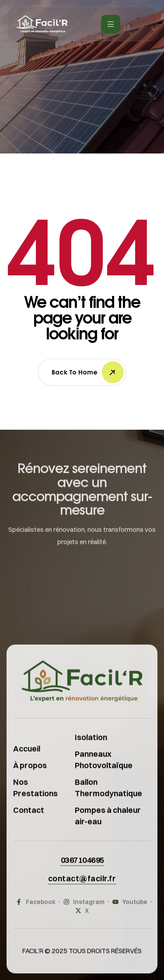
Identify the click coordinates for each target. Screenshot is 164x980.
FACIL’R (33, 958)
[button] (82, 868)
